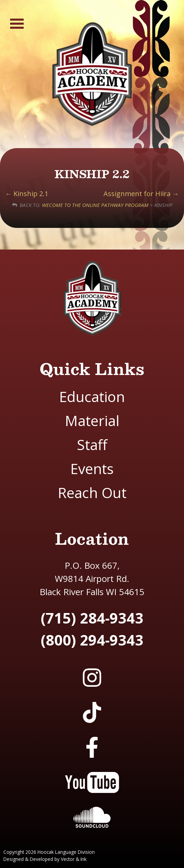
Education (92, 396)
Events (92, 468)
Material (92, 420)
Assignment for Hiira (141, 194)
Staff (92, 444)
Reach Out (92, 492)
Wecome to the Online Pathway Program (95, 205)
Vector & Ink (74, 859)
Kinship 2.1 (27, 194)
